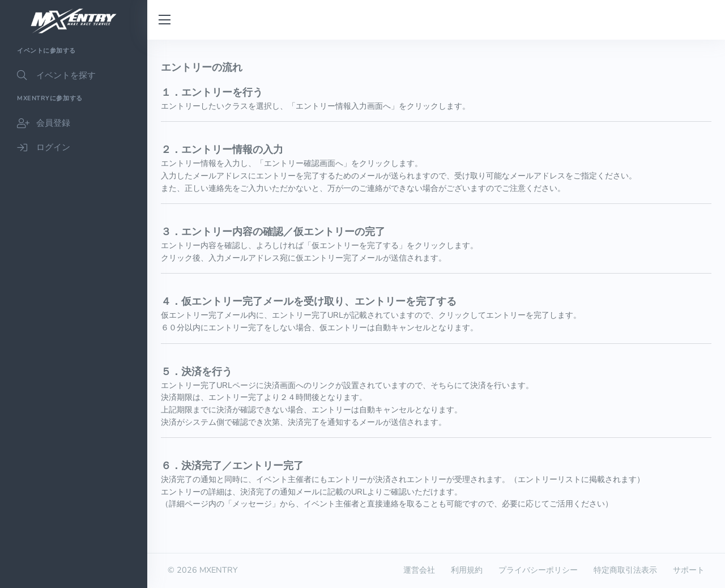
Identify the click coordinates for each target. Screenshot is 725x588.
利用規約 (467, 570)
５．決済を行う (197, 372)
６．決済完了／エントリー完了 (232, 466)
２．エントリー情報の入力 (222, 150)
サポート (689, 570)
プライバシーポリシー (538, 570)
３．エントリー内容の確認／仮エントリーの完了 (273, 232)
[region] (74, 314)
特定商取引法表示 (625, 570)
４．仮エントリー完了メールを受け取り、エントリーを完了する (309, 301)
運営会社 (419, 570)
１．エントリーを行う (212, 92)
